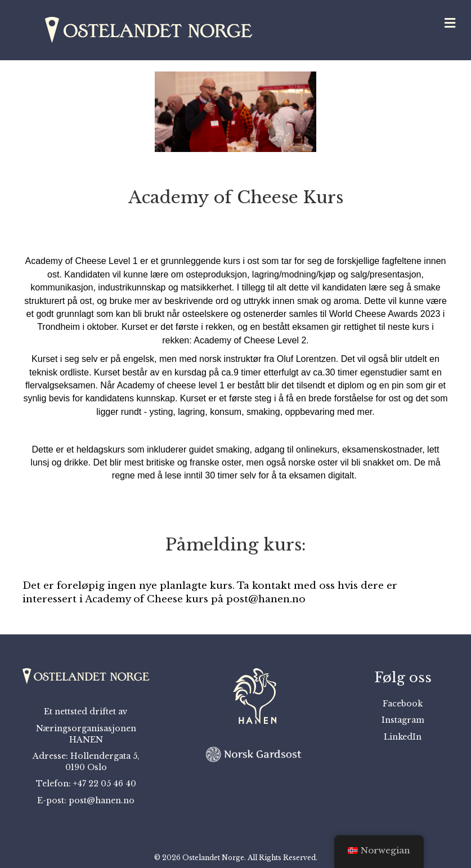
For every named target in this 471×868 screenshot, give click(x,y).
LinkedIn (403, 737)
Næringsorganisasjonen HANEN (86, 734)
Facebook (403, 704)
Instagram (403, 720)
